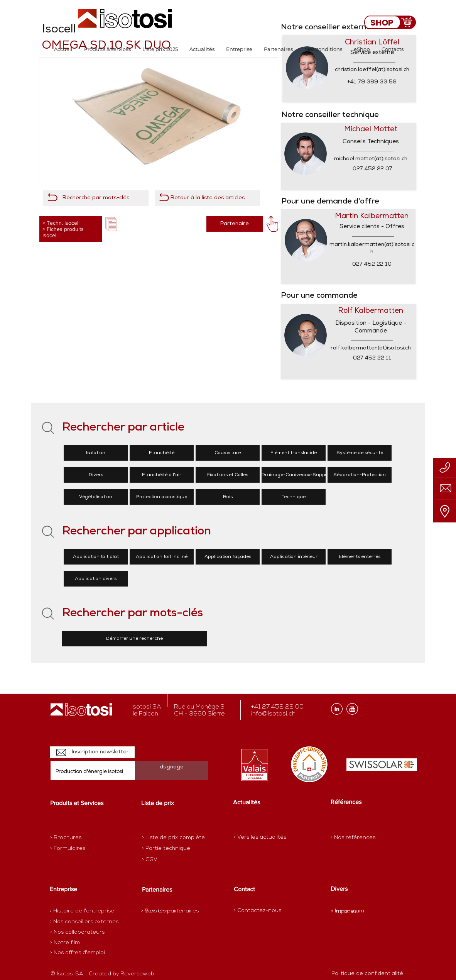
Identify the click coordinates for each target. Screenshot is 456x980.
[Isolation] (96, 453)
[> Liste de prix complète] (173, 838)
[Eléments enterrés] (360, 557)
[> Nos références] (353, 838)
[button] (107, 49)
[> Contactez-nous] (258, 911)
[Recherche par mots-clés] (96, 198)
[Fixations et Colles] (228, 475)
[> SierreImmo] (168, 911)
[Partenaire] (235, 224)
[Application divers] (96, 579)
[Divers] (96, 475)
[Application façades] (228, 557)
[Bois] (228, 497)
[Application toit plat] (96, 557)
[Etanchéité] (162, 453)
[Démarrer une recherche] (134, 639)
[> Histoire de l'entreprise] (82, 911)
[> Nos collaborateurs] (77, 933)
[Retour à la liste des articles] (207, 198)
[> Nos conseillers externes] (84, 922)
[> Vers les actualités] (260, 837)
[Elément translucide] (294, 453)
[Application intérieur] (294, 557)
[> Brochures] (80, 838)
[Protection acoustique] (162, 497)
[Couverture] (228, 453)
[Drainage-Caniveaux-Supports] (298, 475)
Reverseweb (137, 974)
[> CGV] (169, 860)
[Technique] (294, 497)
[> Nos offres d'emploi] (78, 953)
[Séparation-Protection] (360, 475)
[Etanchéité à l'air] (162, 475)
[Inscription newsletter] (92, 752)
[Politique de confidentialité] (367, 974)
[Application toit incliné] (162, 557)
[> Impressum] (348, 911)
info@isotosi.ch (273, 714)
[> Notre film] (65, 943)
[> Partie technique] (169, 849)
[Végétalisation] (96, 497)
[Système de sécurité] (360, 453)
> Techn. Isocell (61, 223)
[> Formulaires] (84, 849)
